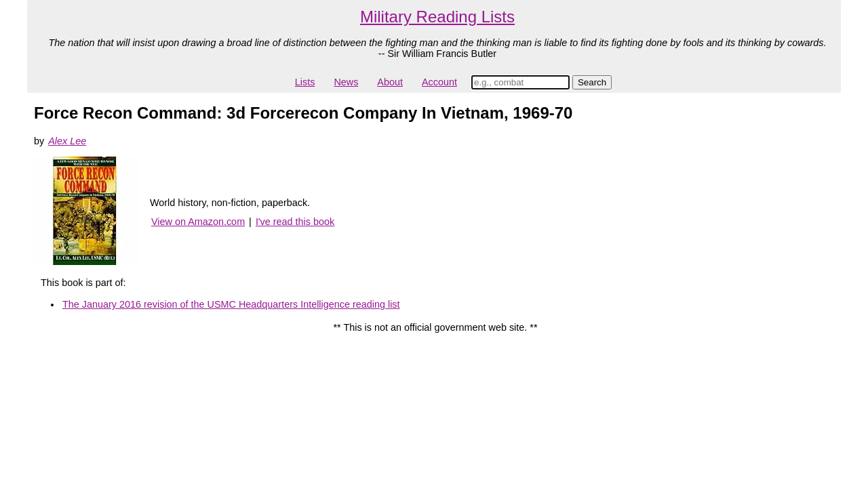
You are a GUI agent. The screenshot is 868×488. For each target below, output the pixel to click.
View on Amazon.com (198, 222)
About (390, 82)
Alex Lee (67, 141)
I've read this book (295, 222)
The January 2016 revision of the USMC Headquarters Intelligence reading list (231, 304)
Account (439, 82)
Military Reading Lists (437, 17)
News (346, 82)
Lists (305, 82)
